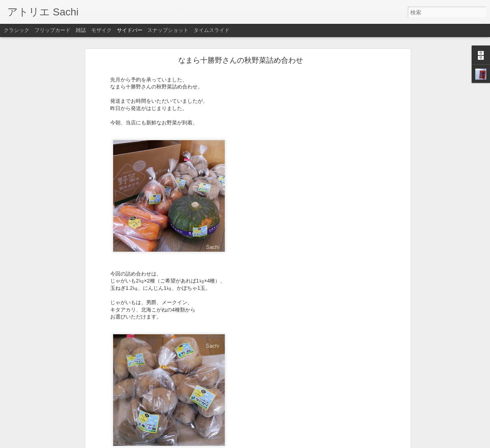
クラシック (17, 30)
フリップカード (53, 30)
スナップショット (168, 30)
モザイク (101, 30)
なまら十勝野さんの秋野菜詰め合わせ (241, 60)
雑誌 (81, 30)
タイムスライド (212, 30)
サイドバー (130, 30)
